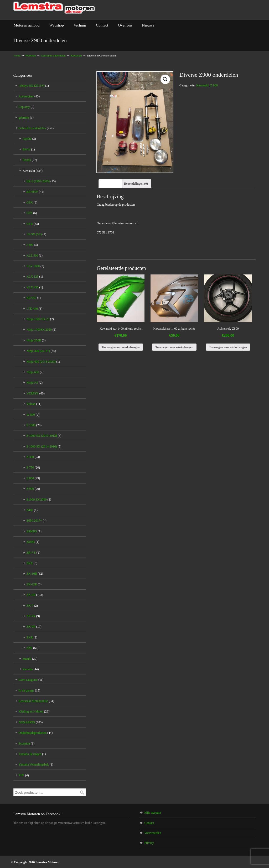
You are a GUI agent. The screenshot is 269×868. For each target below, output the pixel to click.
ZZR (33, 648)
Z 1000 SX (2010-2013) (44, 436)
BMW (29, 149)
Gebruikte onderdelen (53, 55)
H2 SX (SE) (36, 234)
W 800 (33, 415)
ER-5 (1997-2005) (41, 181)
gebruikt (26, 118)
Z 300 (33, 457)
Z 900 (214, 85)
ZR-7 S (33, 553)
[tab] (110, 184)
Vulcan (34, 404)
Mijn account (153, 813)
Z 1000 (34, 425)
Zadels (33, 542)
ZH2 (24, 775)
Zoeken (82, 792)
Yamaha (31, 669)
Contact (149, 823)
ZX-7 (32, 606)
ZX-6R (35, 595)
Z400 (32, 510)
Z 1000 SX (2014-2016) (44, 446)
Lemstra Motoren (54, 8)
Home (17, 55)
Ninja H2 (35, 383)
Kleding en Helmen (34, 711)
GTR (33, 224)
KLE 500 (35, 256)
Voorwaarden (153, 833)
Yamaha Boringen (32, 754)
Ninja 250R (36, 340)
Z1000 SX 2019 (39, 500)
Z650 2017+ (37, 521)
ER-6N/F (35, 192)
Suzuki (30, 659)
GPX (32, 202)
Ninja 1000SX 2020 (41, 330)
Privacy (149, 843)
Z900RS (34, 531)
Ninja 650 (35, 372)
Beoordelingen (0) (136, 184)
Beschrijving (110, 184)
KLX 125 (35, 277)
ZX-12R (34, 584)
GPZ (32, 213)
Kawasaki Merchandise (36, 701)
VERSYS (36, 393)
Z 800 (33, 478)
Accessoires (29, 96)
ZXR (32, 637)
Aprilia (29, 139)
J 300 (32, 245)
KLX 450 (35, 287)
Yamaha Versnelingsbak (36, 765)
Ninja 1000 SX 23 (40, 319)
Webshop (31, 55)
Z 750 (33, 467)
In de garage (29, 690)
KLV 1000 (35, 266)
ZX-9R (34, 627)
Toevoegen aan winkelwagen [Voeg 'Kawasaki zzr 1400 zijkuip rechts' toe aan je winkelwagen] (121, 347)
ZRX (32, 563)
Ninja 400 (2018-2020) (43, 362)
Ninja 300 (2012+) (41, 351)
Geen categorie (31, 680)
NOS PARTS (31, 722)
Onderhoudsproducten (36, 733)
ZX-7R (33, 616)
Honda (30, 160)
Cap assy (27, 107)
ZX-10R (35, 574)
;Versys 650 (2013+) (34, 86)
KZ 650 (34, 298)
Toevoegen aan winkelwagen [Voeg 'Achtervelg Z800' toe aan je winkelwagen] (228, 347)
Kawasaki (76, 55)
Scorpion (27, 744)
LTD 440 (34, 309)
